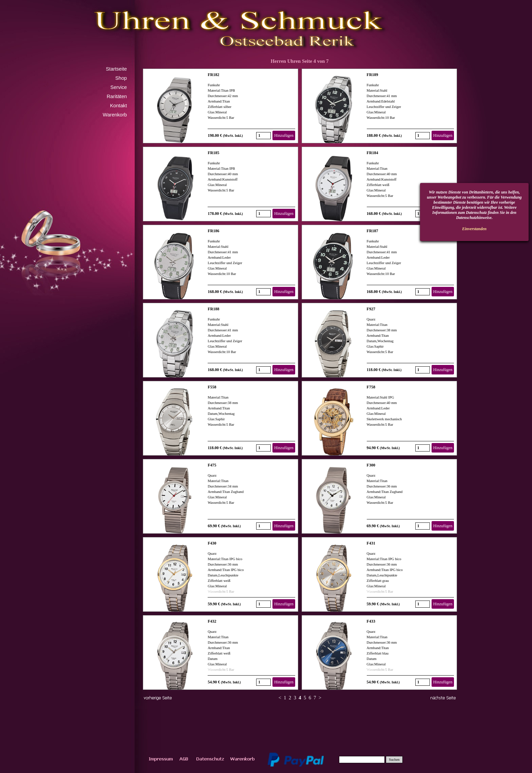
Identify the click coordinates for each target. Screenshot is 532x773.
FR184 (373, 153)
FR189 (373, 75)
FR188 (213, 309)
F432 (212, 621)
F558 (212, 387)
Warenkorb (115, 115)
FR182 (213, 75)
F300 (371, 465)
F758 (371, 387)
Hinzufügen (284, 135)
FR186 (213, 231)
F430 (212, 543)
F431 (371, 543)
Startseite (116, 69)
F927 (371, 309)
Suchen (394, 760)
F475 (212, 465)
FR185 (213, 153)
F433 (371, 621)
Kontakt (118, 106)
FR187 (373, 231)
